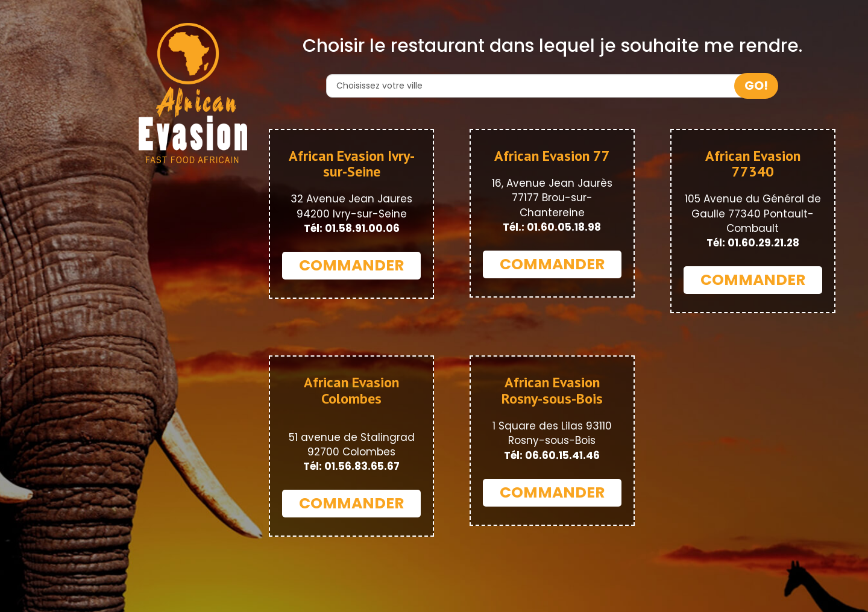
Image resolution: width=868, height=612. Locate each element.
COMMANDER (351, 265)
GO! (756, 86)
